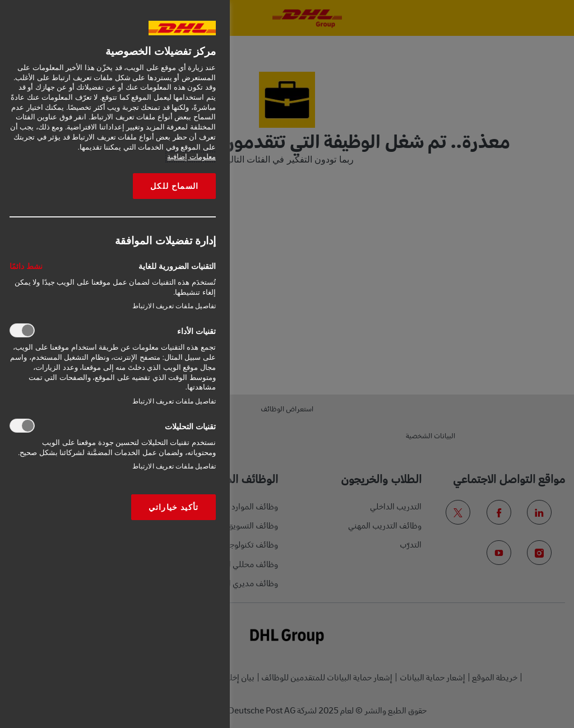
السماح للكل (174, 186)
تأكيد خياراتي (173, 507)
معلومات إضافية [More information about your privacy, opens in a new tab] (191, 157)
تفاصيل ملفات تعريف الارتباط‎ (174, 306)
